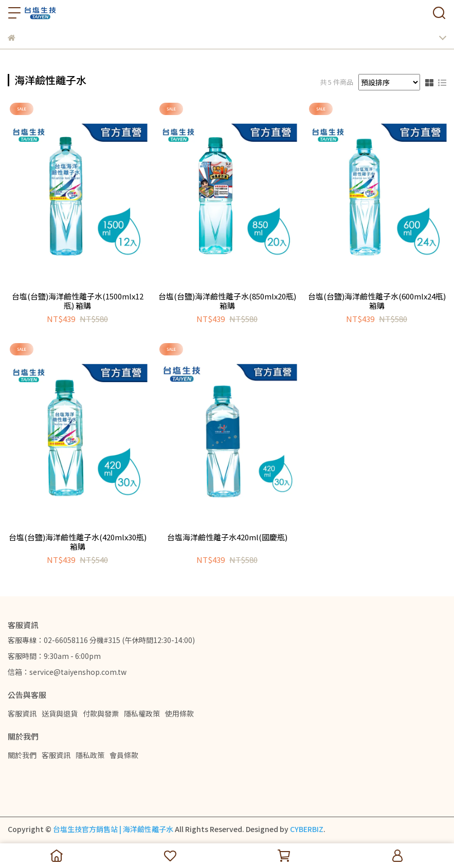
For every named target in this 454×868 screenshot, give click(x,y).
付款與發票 (101, 713)
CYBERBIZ (307, 829)
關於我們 (22, 755)
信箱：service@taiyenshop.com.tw (67, 672)
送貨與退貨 (60, 713)
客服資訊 (22, 713)
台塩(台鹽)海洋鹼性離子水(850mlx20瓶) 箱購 (227, 301)
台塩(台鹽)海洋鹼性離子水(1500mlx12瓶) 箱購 (78, 301)
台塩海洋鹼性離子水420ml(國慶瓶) (227, 537)
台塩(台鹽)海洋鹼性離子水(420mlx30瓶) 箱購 (78, 542)
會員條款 (124, 755)
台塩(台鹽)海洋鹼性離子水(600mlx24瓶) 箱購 (377, 301)
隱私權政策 (142, 713)
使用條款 (179, 713)
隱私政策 (90, 755)
